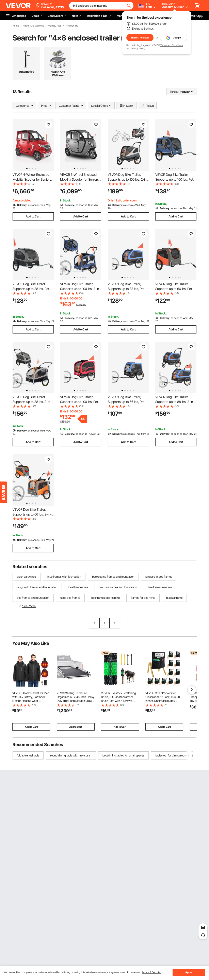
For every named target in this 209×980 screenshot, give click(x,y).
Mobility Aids (55, 26)
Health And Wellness (33, 26)
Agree (189, 972)
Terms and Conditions (172, 45)
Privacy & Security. (151, 972)
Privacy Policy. (138, 48)
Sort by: (174, 92)
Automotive (27, 72)
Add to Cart (33, 216)
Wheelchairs (72, 26)
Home (16, 26)
